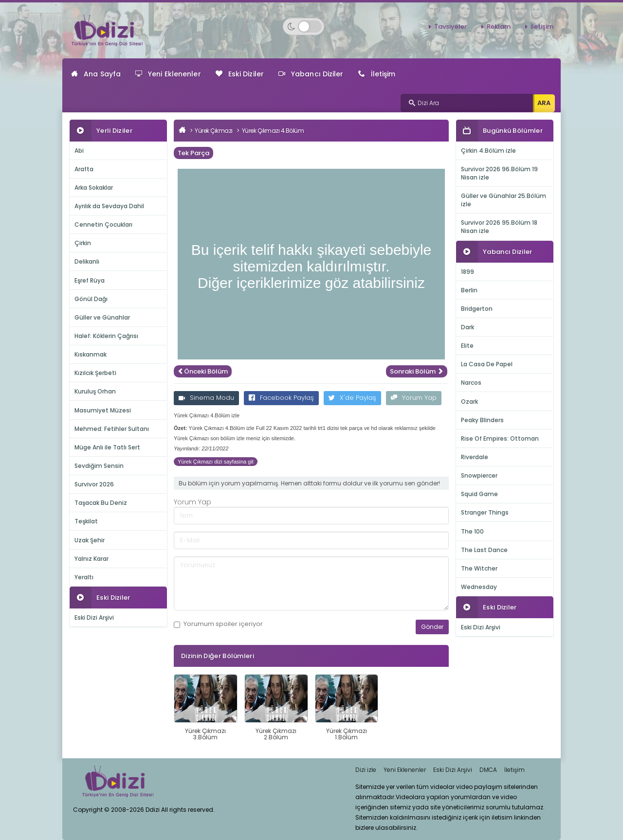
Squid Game (479, 494)
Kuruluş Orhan (95, 391)
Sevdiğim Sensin (99, 466)
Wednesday (479, 587)
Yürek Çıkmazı (214, 131)
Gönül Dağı (91, 299)
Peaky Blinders (482, 420)
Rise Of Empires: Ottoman (500, 438)
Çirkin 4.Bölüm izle (488, 151)
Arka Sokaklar (94, 188)
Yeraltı (84, 577)
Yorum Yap (414, 398)
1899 (467, 272)
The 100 (472, 531)
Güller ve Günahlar (102, 317)
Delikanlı (87, 261)
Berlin (469, 290)
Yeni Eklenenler (168, 74)
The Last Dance (484, 550)
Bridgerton (477, 309)
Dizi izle (366, 770)
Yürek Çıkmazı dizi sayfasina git (216, 462)
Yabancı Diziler (311, 74)
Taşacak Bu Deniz (101, 503)
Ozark (469, 402)
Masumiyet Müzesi (103, 410)
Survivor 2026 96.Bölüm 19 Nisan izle (499, 173)
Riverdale (475, 457)
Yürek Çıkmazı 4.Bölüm (273, 131)
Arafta (84, 169)
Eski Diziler (240, 74)
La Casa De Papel (487, 364)
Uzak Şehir (90, 540)
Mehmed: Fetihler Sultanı (112, 429)
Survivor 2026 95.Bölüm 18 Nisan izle (499, 227)
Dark (467, 327)
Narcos (471, 383)
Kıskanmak (91, 354)
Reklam (499, 27)
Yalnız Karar (92, 559)
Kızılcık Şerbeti (95, 373)
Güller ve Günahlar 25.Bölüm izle (504, 200)
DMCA (488, 770)
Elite (467, 346)
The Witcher (479, 568)
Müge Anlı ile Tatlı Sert (107, 447)
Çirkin (83, 243)
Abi (79, 151)
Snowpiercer (479, 475)
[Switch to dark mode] (303, 27)
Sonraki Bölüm (417, 371)
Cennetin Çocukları (103, 224)
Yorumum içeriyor (218, 624)
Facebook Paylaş (281, 398)
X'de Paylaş (352, 398)
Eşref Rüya (90, 280)
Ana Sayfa (96, 74)
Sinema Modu (206, 398)
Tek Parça (193, 153)
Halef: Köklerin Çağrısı (106, 336)
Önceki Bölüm (203, 371)
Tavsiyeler (450, 27)
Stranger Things (485, 512)
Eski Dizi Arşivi (94, 617)
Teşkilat (86, 521)
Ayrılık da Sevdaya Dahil (109, 206)
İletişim (542, 27)
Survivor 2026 (94, 484)
